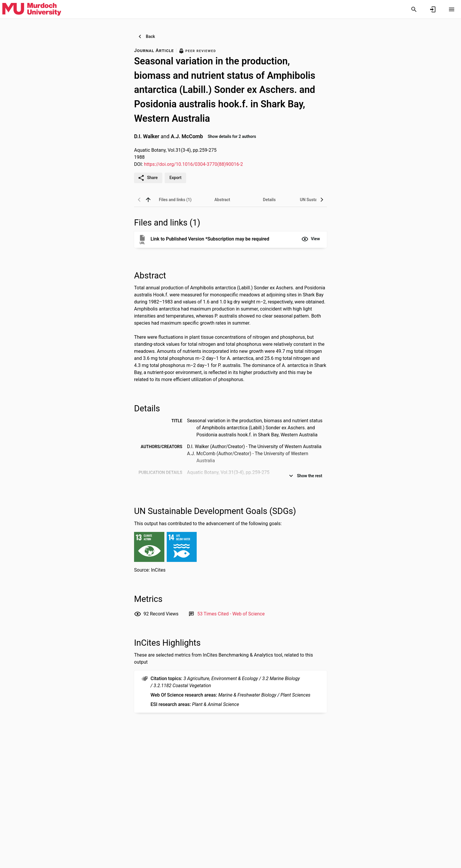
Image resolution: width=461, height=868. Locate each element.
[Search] (414, 9)
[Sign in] (433, 9)
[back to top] (148, 200)
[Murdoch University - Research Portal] (32, 9)
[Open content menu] (452, 9)
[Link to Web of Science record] (231, 614)
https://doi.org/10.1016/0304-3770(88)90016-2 (194, 164)
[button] (311, 239)
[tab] (175, 200)
